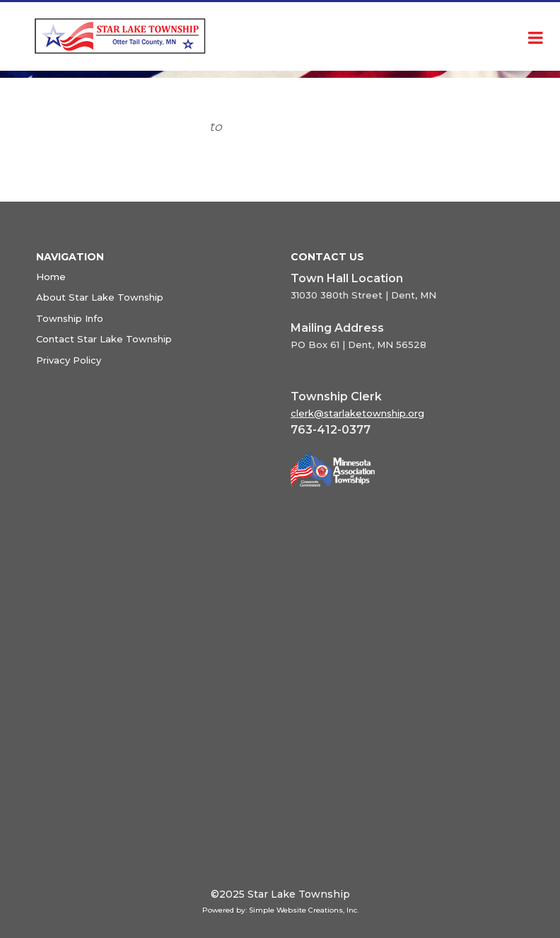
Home (51, 277)
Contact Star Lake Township (104, 339)
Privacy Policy (69, 360)
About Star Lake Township (100, 297)
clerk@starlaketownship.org (357, 413)
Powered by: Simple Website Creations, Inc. (280, 910)
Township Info (70, 318)
